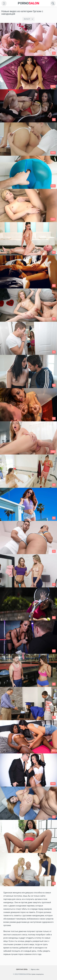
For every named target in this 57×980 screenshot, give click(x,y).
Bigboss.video (35, 969)
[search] (53, 3)
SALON (28, 3)
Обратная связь (22, 969)
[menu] (4, 3)
